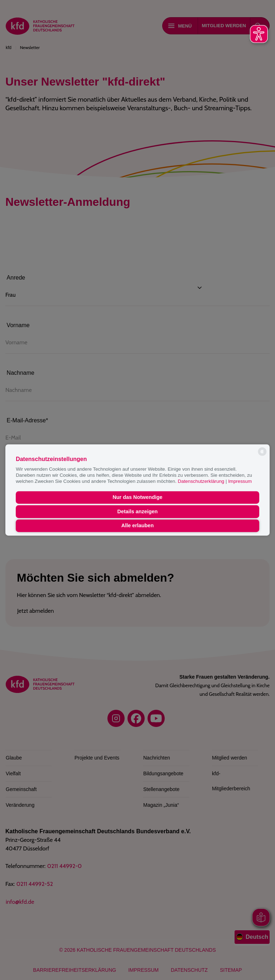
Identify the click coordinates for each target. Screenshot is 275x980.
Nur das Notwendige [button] (137, 498)
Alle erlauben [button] (137, 526)
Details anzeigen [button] (138, 511)
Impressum (240, 482)
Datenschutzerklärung (202, 482)
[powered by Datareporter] (262, 455)
